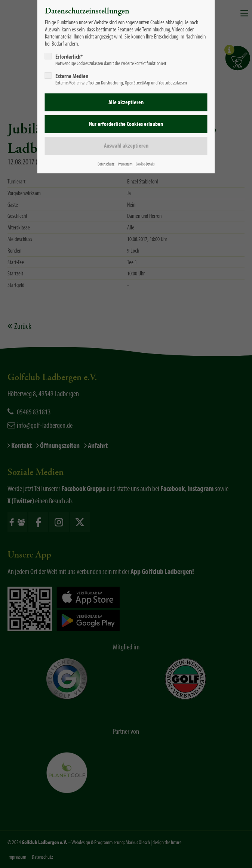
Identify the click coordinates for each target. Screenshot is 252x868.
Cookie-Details (145, 164)
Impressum (125, 164)
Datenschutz (106, 164)
